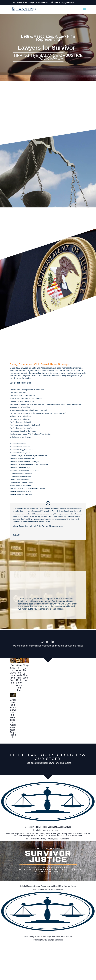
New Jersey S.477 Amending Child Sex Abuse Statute (24, 895)
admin (14, 832)
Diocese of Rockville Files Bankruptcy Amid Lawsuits (24, 828)
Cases (55, 953)
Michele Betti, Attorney (66, 792)
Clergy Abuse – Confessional (26, 673)
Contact (71, 953)
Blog (63, 953)
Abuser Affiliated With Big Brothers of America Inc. (19, 678)
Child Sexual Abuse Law (40, 953)
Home (47, 956)
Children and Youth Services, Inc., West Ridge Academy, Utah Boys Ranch (13, 719)
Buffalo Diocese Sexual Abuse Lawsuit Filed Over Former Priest (72, 843)
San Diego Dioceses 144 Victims (13, 674)
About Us (23, 953)
